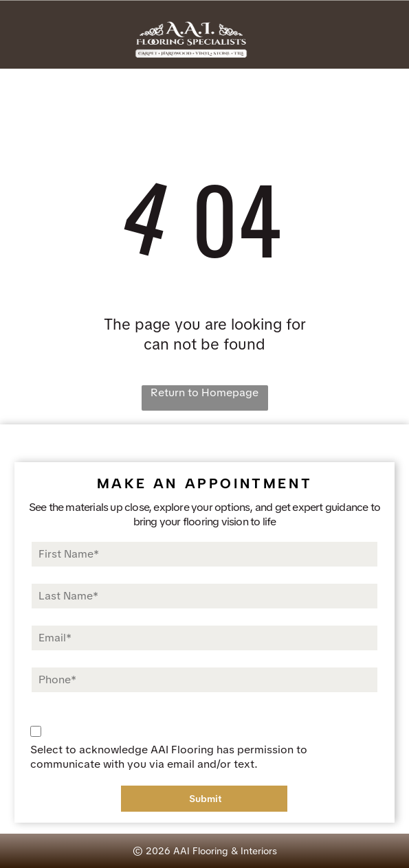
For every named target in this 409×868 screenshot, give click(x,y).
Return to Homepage (204, 392)
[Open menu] (379, 38)
